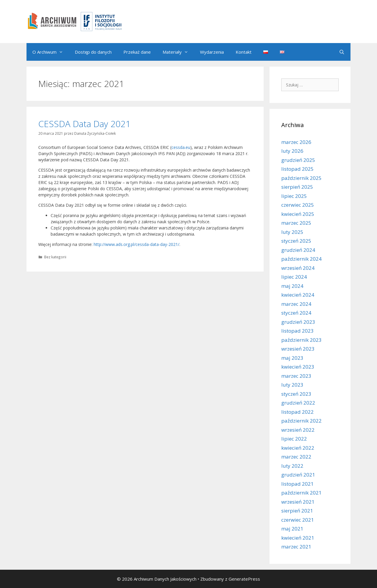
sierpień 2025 (297, 187)
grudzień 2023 (298, 322)
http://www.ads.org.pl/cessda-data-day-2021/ (137, 244)
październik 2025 (301, 178)
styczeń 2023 (296, 394)
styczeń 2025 (296, 241)
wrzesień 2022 (298, 430)
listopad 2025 (297, 169)
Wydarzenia (212, 52)
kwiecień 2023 (298, 367)
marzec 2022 (296, 457)
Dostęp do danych (93, 52)
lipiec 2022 (294, 439)
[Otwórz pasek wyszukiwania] (342, 52)
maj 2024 (292, 286)
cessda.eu (181, 147)
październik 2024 (301, 259)
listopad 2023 (297, 331)
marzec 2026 (296, 142)
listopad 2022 (297, 412)
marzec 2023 (296, 376)
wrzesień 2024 (298, 268)
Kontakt (244, 52)
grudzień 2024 (298, 250)
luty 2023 (292, 385)
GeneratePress (244, 579)
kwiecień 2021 (298, 538)
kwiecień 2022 (298, 448)
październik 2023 (301, 340)
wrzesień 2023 (298, 349)
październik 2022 (301, 421)
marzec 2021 (296, 547)
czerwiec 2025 (298, 205)
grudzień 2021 (298, 475)
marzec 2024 (296, 304)
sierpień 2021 (297, 511)
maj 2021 (292, 529)
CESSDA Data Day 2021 (84, 124)
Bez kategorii (55, 257)
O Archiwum (51, 52)
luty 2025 (292, 232)
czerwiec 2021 (298, 520)
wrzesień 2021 (298, 502)
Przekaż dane (137, 52)
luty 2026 (292, 151)
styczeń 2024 (296, 313)
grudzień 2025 (298, 160)
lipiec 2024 (294, 277)
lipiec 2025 (294, 196)
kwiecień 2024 (298, 295)
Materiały (178, 52)
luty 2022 (292, 466)
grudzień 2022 (298, 403)
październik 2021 (301, 493)
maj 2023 (292, 358)
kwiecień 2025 (298, 214)
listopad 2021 (297, 484)
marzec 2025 (296, 223)
